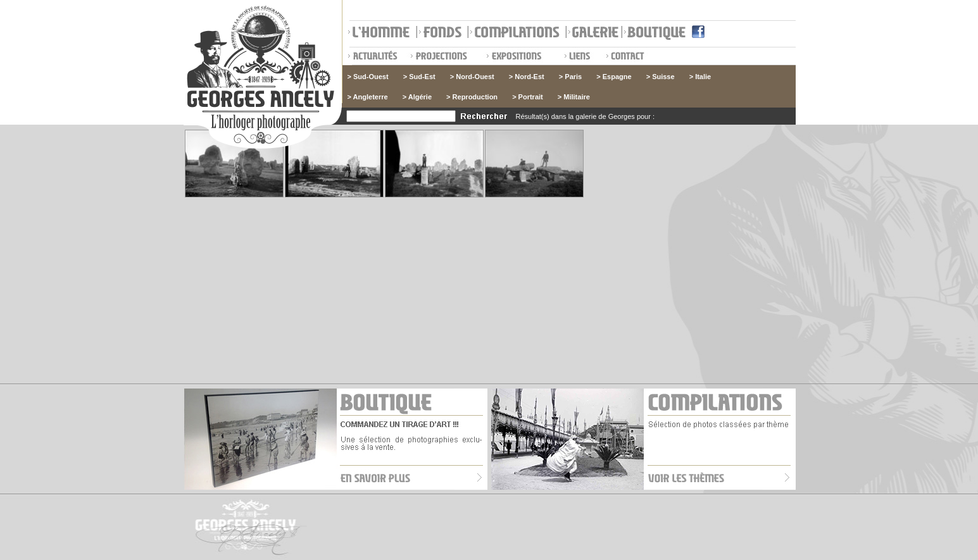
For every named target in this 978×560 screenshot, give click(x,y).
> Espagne (614, 77)
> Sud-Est (419, 77)
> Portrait (528, 97)
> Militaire (574, 97)
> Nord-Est (527, 77)
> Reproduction (472, 97)
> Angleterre (368, 97)
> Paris (570, 77)
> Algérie (417, 97)
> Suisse (661, 77)
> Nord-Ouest (472, 77)
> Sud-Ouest (368, 77)
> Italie (700, 77)
